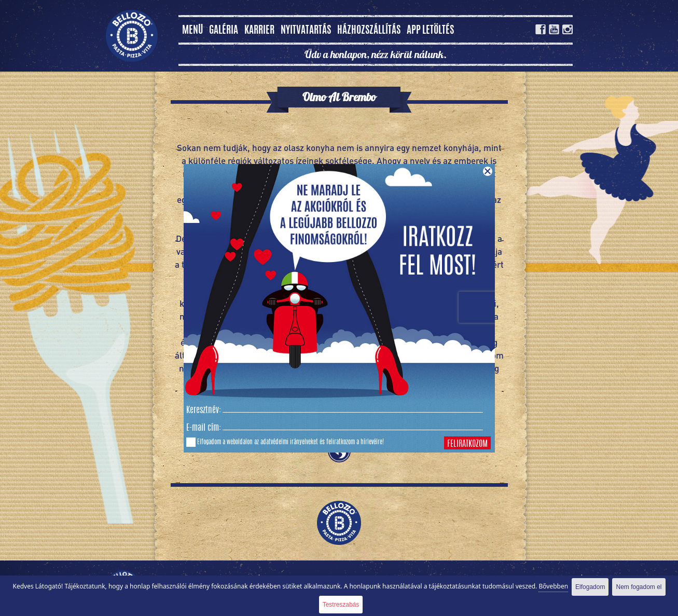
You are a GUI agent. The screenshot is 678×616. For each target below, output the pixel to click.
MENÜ (192, 31)
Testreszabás (341, 605)
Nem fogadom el (639, 587)
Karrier (259, 31)
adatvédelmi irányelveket (289, 442)
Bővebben (553, 586)
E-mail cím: (204, 428)
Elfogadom (590, 587)
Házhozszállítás (369, 31)
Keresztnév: (204, 410)
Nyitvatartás (306, 31)
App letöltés (430, 31)
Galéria (224, 31)
